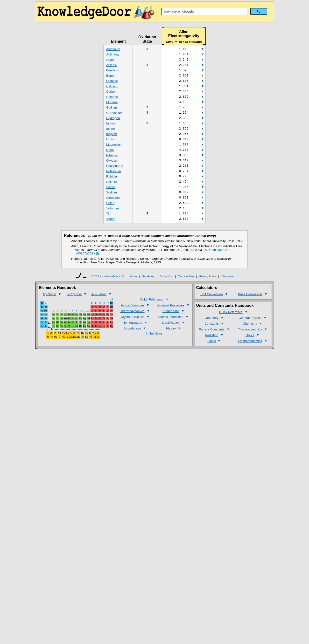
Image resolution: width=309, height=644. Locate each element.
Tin (108, 229)
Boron (110, 78)
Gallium (112, 113)
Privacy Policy (208, 292)
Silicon (111, 200)
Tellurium (112, 223)
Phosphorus (115, 177)
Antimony (113, 55)
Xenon (111, 235)
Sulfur (110, 217)
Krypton (112, 142)
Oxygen (112, 171)
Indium (111, 130)
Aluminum (113, 49)
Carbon (111, 96)
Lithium (111, 148)
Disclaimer (228, 292)
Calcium (112, 90)
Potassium (114, 182)
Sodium (112, 206)
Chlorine (112, 101)
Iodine (110, 136)
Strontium (113, 211)
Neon (110, 159)
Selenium (113, 194)
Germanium (114, 119)
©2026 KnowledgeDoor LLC (108, 292)
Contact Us (166, 292)
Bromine (112, 84)
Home (133, 292)
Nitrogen (112, 165)
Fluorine (112, 107)
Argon (110, 61)
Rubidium (113, 188)
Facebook (148, 292)
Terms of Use (186, 292)
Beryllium (113, 72)
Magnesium (114, 154)
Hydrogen (113, 125)
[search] (204, 12)
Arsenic (111, 67)
